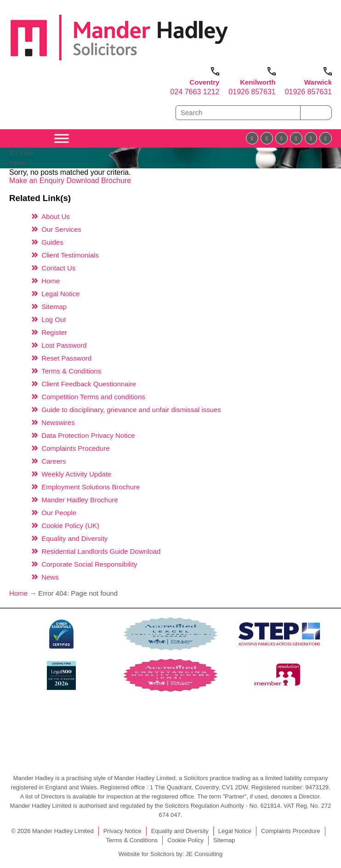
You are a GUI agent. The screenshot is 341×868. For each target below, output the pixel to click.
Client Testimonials (70, 255)
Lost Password (64, 345)
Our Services (61, 229)
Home (51, 281)
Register (54, 332)
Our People (59, 513)
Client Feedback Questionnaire (89, 384)
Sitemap (54, 307)
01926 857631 (252, 92)
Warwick (318, 82)
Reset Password (66, 358)
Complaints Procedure (75, 448)
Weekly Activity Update (76, 474)
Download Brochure (99, 181)
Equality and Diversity (74, 538)
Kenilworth (258, 82)
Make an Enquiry (38, 181)
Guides (52, 242)
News (50, 577)
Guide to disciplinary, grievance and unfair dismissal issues (131, 410)
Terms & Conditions (71, 371)
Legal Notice (60, 294)
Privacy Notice (122, 831)
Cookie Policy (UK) (70, 526)
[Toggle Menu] (62, 138)
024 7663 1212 (195, 92)
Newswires (58, 423)
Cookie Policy (185, 840)
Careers (54, 461)
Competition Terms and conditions (93, 397)
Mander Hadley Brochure (80, 500)
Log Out (54, 319)
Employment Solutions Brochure (91, 487)
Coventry (204, 82)
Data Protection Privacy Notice (88, 435)
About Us (56, 216)
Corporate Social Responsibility (89, 564)
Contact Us (58, 268)
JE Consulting (204, 854)
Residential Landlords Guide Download (101, 551)
